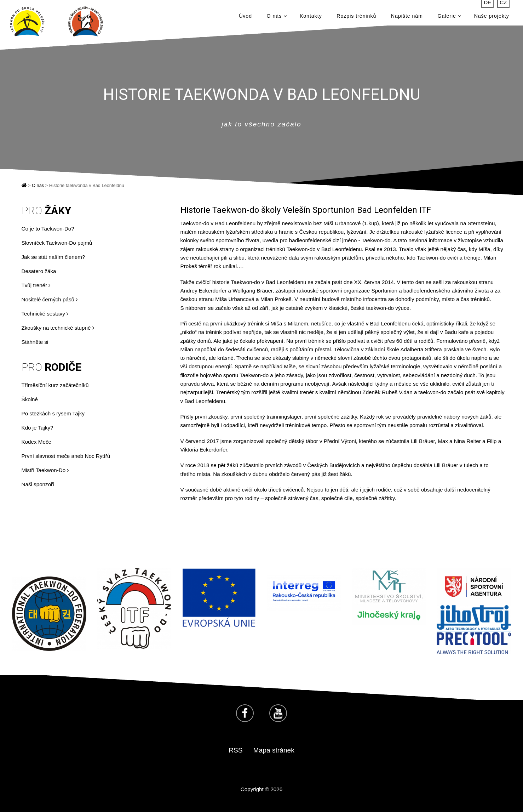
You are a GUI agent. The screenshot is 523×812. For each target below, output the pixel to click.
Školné (30, 399)
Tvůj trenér (36, 285)
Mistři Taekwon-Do (45, 470)
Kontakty (311, 18)
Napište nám (407, 18)
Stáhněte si (35, 342)
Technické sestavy (45, 314)
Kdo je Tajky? (38, 428)
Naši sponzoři (38, 484)
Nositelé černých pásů (50, 299)
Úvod (245, 18)
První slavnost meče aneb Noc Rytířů (66, 456)
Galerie (450, 18)
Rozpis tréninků (356, 18)
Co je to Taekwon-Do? (48, 229)
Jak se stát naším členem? (53, 257)
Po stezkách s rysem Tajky (53, 413)
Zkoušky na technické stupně (58, 328)
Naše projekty (492, 18)
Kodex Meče (36, 442)
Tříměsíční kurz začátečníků (55, 385)
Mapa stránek (274, 750)
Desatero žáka (39, 271)
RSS (235, 750)
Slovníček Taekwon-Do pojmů (57, 243)
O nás (277, 18)
